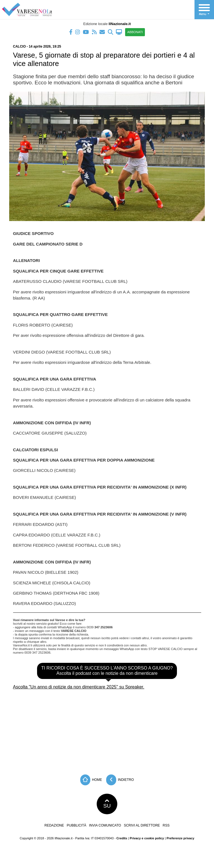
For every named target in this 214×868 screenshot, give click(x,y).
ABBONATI (135, 32)
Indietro (120, 780)
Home (91, 780)
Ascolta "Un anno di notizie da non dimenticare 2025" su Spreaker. (79, 687)
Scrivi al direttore (142, 825)
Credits (122, 838)
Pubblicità (77, 825)
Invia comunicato (105, 825)
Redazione (54, 825)
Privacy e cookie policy (147, 838)
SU (107, 804)
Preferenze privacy (181, 838)
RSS (166, 825)
